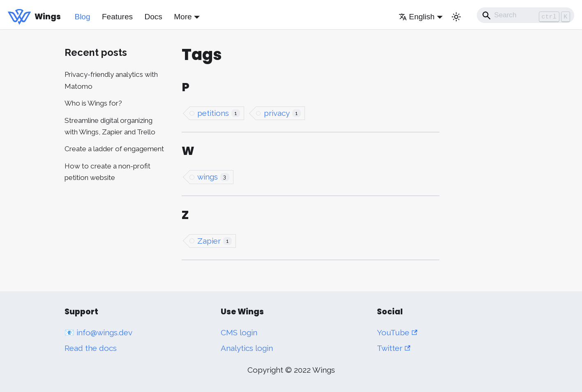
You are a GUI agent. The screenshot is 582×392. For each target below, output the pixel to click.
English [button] (417, 17)
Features (117, 17)
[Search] (526, 15)
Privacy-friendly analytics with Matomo (111, 80)
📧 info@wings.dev (98, 332)
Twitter (394, 348)
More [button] (183, 17)
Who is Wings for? (93, 103)
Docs (153, 17)
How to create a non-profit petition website (107, 172)
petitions (219, 113)
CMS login (239, 332)
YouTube (397, 332)
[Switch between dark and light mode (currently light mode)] (456, 17)
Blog (82, 17)
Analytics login (247, 348)
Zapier (215, 241)
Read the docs (91, 348)
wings (213, 177)
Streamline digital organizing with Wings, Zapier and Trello (110, 126)
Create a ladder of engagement (114, 149)
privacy (282, 113)
